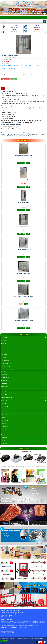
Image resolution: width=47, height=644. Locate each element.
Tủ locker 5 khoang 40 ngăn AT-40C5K (23, 156)
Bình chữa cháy (5, 383)
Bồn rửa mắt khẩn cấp (6, 412)
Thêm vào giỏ (6, 79)
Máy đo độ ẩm (4, 429)
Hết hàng (21, 304)
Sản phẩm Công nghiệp (6, 366)
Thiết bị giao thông (5, 406)
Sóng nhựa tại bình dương (7, 369)
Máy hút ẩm (4, 358)
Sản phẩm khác (5, 438)
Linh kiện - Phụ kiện (5, 415)
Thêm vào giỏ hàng (21, 163)
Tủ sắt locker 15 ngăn (23, 203)
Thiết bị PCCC (4, 395)
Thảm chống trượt (5, 378)
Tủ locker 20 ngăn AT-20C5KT (24, 273)
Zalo (39, 642)
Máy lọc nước (4, 443)
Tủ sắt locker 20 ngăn (23, 179)
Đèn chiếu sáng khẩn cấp (7, 398)
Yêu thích (28, 163)
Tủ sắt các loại (4, 426)
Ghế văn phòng (4, 423)
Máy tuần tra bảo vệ (5, 349)
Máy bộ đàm (4, 343)
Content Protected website (40, 639)
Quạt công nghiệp (5, 360)
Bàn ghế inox (4, 372)
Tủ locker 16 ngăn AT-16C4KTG (23, 250)
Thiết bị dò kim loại (5, 346)
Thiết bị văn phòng (5, 421)
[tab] (3, 88)
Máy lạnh (3, 441)
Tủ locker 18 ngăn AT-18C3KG (23, 226)
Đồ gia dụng (4, 435)
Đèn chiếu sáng (5, 386)
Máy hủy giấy (4, 352)
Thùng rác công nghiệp (6, 363)
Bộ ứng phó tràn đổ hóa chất (7, 409)
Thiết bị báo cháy (5, 392)
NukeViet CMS (31, 639)
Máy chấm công (5, 337)
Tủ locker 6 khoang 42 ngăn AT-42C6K (23, 320)
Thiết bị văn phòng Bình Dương (16, 639)
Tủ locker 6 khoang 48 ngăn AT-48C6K (23, 297)
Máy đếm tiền (4, 340)
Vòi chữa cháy (4, 389)
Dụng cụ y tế (4, 432)
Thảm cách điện (5, 375)
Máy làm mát (4, 355)
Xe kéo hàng (4, 380)
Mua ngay (14, 79)
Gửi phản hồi (4, 641)
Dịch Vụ (3, 418)
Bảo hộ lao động (5, 400)
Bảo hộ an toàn (4, 403)
